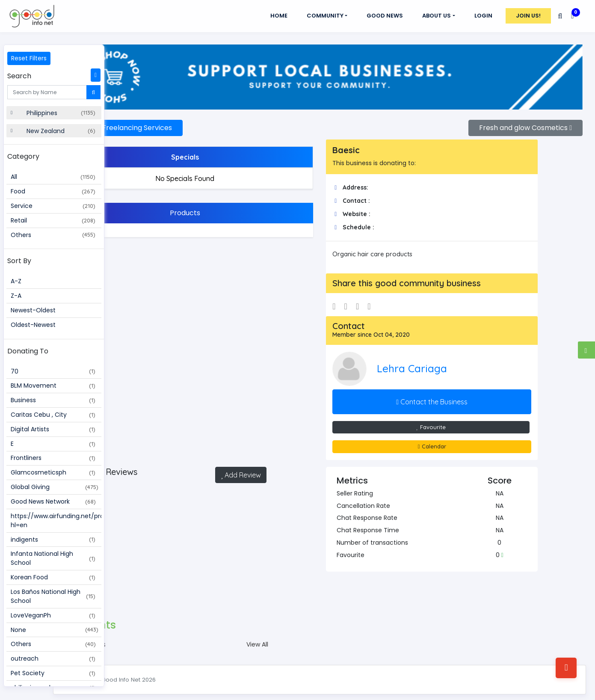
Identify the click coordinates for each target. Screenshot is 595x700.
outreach (53, 658)
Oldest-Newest (33, 325)
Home (279, 16)
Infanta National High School (53, 558)
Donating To (28, 351)
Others (53, 235)
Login (483, 16)
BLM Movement (53, 386)
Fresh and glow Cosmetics (525, 120)
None (55, 630)
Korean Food (53, 577)
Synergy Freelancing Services (180, 120)
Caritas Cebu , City (53, 415)
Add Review (276, 467)
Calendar (450, 439)
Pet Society (53, 673)
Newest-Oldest (33, 310)
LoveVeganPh (53, 615)
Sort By (19, 261)
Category (23, 156)
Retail (53, 220)
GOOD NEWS (385, 16)
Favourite (448, 419)
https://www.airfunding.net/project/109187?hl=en (56, 521)
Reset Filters (29, 58)
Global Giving (55, 487)
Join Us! (528, 16)
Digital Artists (53, 429)
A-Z (16, 281)
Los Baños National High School (53, 596)
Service (53, 206)
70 (53, 371)
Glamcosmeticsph (53, 472)
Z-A (16, 296)
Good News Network (53, 501)
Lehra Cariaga (442, 361)
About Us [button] (437, 16)
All (53, 177)
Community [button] (325, 16)
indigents (53, 540)
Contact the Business (449, 394)
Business (53, 400)
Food (53, 191)
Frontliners (53, 458)
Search (19, 76)
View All (292, 637)
